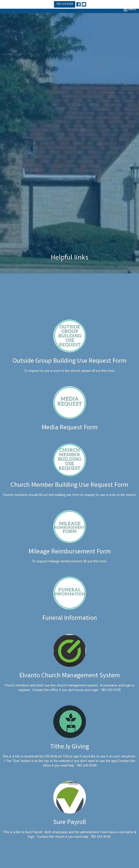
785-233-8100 (65, 4)
